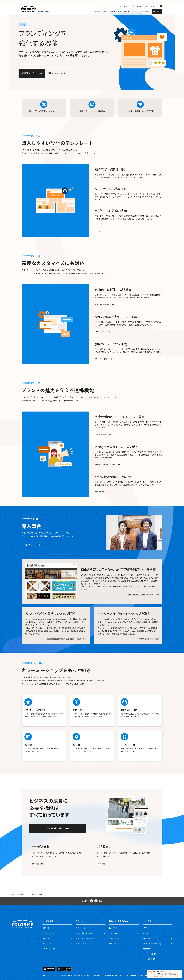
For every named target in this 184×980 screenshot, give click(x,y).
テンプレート (102, 232)
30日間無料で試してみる (32, 73)
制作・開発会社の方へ (142, 6)
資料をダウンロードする (59, 73)
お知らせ (154, 6)
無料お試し (157, 11)
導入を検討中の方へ (126, 6)
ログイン (135, 11)
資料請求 (145, 11)
